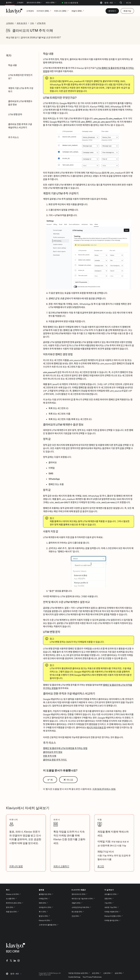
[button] (89, 149)
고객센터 (20, 3)
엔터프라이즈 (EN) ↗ (35, 3)
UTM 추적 (41, 23)
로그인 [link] (101, 866)
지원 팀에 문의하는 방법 (104, 789)
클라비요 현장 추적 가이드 (55, 759)
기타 (32, 23)
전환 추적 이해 (50, 756)
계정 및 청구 (22, 23)
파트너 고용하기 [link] (61, 866)
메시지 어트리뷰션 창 (96, 727)
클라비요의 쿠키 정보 (53, 752)
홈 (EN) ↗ (10, 3)
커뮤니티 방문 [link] (16, 866)
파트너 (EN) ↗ (51, 3)
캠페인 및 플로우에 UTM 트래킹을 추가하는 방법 (65, 748)
